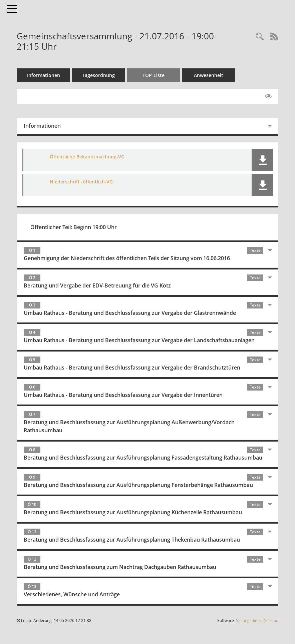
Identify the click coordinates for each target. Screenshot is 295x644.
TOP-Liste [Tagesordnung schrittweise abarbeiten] (154, 75)
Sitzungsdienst (257, 620)
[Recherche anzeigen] (260, 37)
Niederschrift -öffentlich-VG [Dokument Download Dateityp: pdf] (81, 182)
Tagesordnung (99, 75)
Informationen (44, 75)
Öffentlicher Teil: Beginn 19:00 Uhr (74, 227)
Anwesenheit (209, 75)
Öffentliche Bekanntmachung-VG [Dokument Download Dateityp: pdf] (87, 157)
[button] (262, 160)
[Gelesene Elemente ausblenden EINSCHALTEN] (268, 96)
